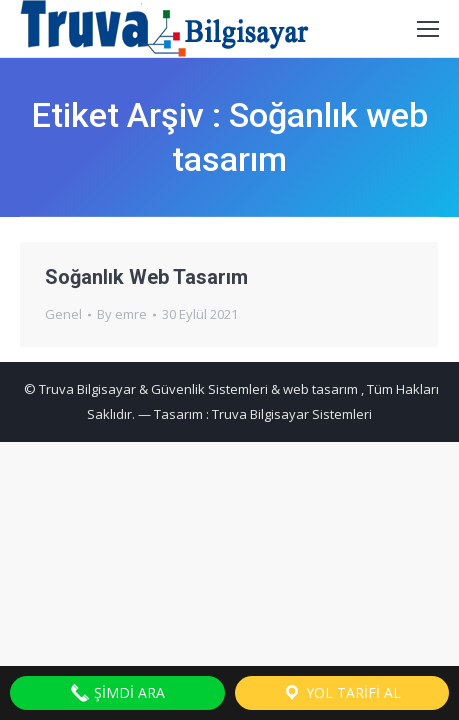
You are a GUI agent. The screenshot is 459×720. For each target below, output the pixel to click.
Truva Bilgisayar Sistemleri (292, 414)
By (122, 314)
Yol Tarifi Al (341, 693)
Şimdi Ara (117, 693)
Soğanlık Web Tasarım (146, 277)
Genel (63, 314)
